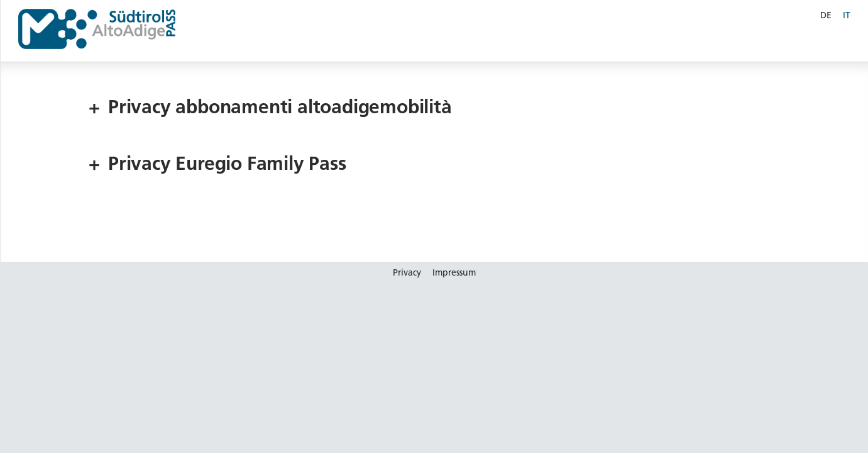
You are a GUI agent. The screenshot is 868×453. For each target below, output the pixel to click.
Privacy (407, 272)
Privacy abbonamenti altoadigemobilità (270, 107)
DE (826, 15)
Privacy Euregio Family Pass (217, 164)
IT (847, 15)
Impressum (454, 272)
